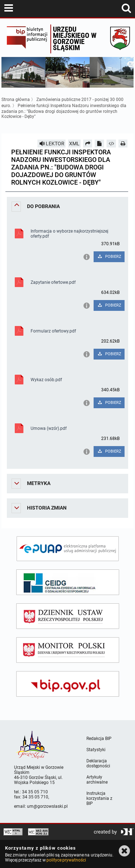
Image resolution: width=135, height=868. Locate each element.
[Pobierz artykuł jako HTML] (111, 144)
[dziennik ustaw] (68, 616)
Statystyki (96, 750)
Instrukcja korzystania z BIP (99, 798)
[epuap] (68, 549)
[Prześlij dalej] (88, 144)
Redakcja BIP (99, 739)
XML (74, 144)
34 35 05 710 (35, 792)
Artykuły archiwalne (97, 780)
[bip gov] (68, 684)
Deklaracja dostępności (98, 763)
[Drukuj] (123, 144)
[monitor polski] (68, 650)
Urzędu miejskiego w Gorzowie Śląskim (75, 38)
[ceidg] (68, 582)
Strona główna (16, 100)
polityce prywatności (66, 860)
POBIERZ (109, 257)
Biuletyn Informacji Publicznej (27, 39)
